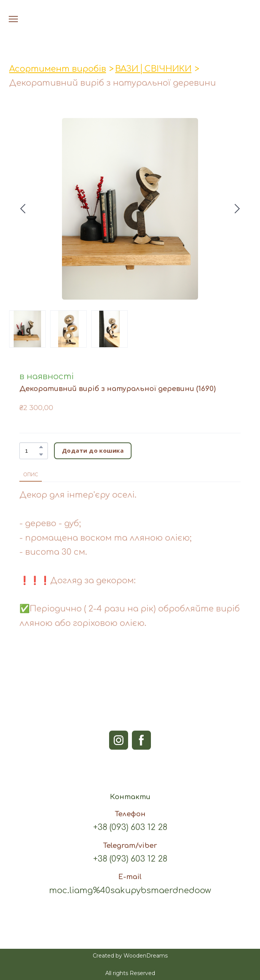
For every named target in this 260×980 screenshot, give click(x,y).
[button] (41, 447)
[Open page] (130, 11)
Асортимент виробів (58, 69)
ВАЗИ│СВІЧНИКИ (153, 69)
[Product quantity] (32, 451)
